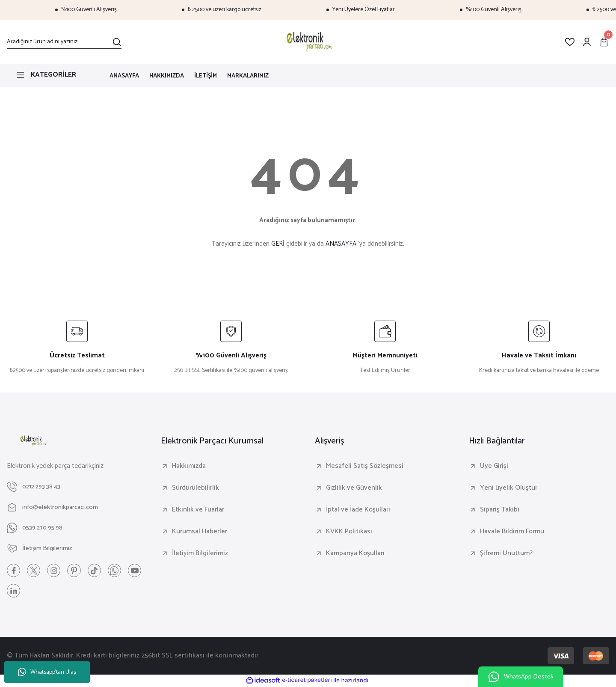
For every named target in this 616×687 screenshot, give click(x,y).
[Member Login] (587, 42)
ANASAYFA (341, 244)
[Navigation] (51, 75)
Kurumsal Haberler (200, 532)
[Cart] (604, 42)
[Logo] (308, 42)
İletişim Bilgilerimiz (200, 553)
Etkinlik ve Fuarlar (198, 510)
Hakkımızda (189, 466)
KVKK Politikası (349, 532)
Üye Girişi (494, 466)
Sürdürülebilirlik (195, 488)
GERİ (278, 244)
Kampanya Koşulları (355, 553)
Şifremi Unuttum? (506, 553)
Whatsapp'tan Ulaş (47, 672)
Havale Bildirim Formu (512, 532)
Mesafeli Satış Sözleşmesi (365, 466)
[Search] (64, 42)
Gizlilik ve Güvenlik (354, 488)
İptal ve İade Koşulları (358, 510)
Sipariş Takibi (500, 510)
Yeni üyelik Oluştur (509, 488)
